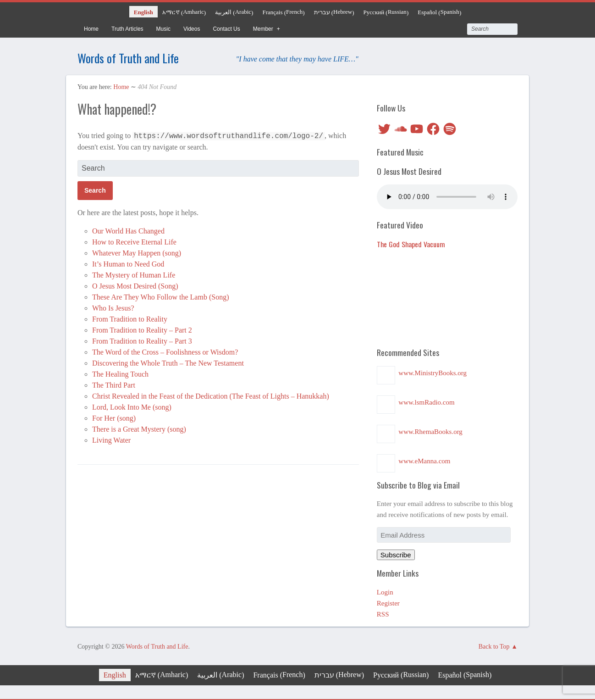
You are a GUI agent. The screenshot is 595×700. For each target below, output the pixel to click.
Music (163, 29)
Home (91, 29)
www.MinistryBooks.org (432, 372)
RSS (383, 613)
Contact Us (226, 29)
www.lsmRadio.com (426, 401)
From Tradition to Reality (130, 318)
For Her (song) (114, 417)
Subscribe (396, 553)
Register (388, 602)
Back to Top (494, 645)
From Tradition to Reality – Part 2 (142, 329)
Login (385, 591)
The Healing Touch (120, 373)
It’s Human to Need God (128, 263)
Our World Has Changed (128, 230)
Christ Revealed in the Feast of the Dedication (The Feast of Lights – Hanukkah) (211, 395)
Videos (192, 29)
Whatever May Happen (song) (137, 252)
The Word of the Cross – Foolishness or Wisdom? (165, 351)
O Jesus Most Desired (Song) (135, 285)
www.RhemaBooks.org (430, 430)
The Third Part (114, 384)
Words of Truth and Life (140, 57)
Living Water (111, 439)
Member (263, 29)
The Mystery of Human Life (134, 274)
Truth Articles (127, 29)
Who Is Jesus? (113, 307)
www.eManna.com (424, 460)
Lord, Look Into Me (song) (132, 406)
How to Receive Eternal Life (134, 241)
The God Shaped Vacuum (411, 243)
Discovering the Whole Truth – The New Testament (168, 362)
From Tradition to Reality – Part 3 (142, 340)
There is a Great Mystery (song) (139, 428)
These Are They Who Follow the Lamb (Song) (160, 296)
